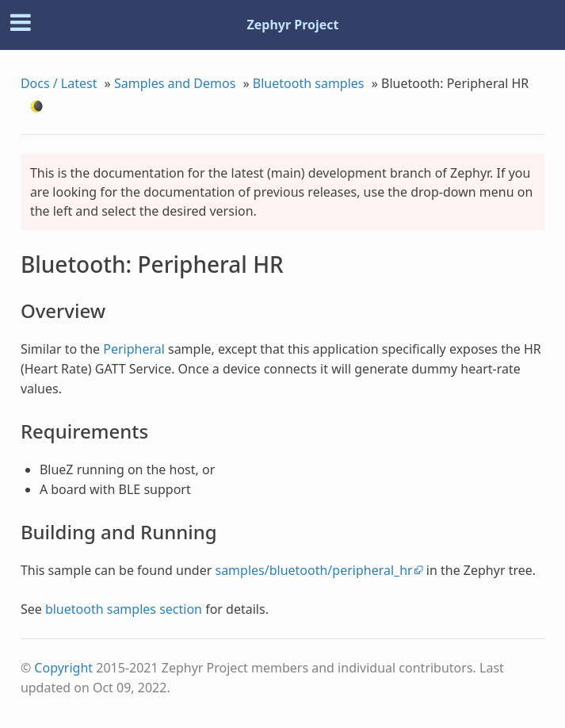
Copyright (63, 668)
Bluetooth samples (309, 83)
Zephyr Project (292, 25)
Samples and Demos (175, 83)
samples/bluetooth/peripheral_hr (313, 570)
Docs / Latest (59, 83)
